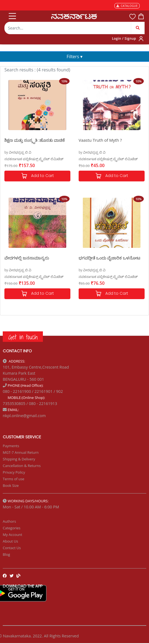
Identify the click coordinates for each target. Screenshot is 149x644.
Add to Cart (37, 176)
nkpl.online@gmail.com (24, 416)
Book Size (11, 485)
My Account (13, 535)
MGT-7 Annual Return (21, 452)
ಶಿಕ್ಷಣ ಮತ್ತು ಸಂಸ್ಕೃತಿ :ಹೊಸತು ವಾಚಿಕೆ (35, 140)
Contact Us (12, 548)
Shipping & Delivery (19, 459)
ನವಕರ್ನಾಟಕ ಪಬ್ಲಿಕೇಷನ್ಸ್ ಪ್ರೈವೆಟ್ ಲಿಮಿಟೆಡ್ (34, 159)
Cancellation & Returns (22, 466)
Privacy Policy (14, 472)
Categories (12, 528)
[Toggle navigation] (12, 15)
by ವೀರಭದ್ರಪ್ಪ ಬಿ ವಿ (18, 152)
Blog (6, 554)
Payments (11, 446)
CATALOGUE (127, 6)
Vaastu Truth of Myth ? (100, 140)
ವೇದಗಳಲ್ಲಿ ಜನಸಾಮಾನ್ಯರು (27, 258)
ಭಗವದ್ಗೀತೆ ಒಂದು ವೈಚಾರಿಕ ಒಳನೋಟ (109, 258)
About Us (10, 541)
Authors (9, 521)
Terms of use (13, 479)
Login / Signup (124, 38)
